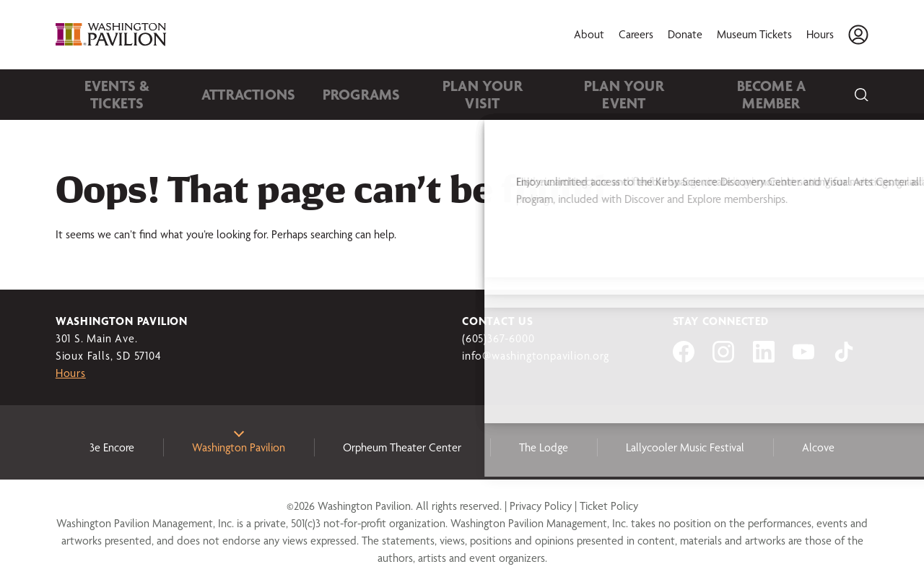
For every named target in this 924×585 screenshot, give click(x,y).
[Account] (858, 35)
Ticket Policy (609, 506)
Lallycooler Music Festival (685, 447)
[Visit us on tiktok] (844, 359)
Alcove (818, 447)
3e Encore (112, 447)
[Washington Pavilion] (113, 35)
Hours (820, 34)
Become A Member (685, 94)
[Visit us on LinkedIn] (764, 359)
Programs (323, 94)
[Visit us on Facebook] (684, 359)
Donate (685, 34)
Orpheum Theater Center (402, 447)
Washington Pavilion (239, 447)
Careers (636, 34)
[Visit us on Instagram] (723, 359)
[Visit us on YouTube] (803, 359)
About (589, 34)
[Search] (861, 95)
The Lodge (544, 447)
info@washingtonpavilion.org (536, 356)
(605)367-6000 (498, 338)
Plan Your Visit (430, 94)
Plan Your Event (555, 94)
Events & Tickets (110, 94)
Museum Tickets (754, 34)
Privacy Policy (541, 506)
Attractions (226, 94)
